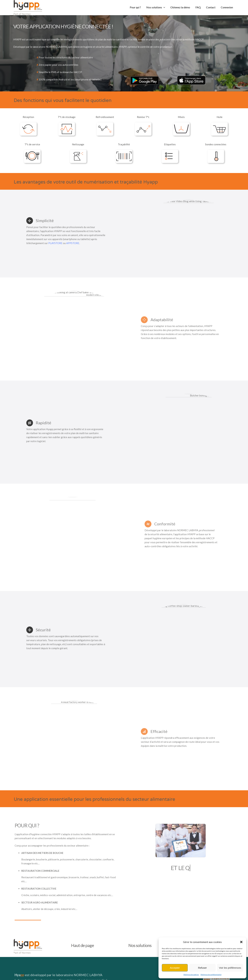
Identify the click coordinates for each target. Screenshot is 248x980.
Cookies (157, 974)
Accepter (175, 968)
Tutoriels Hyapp (20, 974)
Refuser (202, 968)
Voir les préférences (230, 968)
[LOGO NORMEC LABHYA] (219, 932)
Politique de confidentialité (211, 974)
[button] (241, 942)
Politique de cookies (191, 974)
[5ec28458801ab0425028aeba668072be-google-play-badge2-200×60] (143, 77)
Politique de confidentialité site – (141, 974)
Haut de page (82, 901)
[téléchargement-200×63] (190, 76)
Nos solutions (140, 901)
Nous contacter (199, 901)
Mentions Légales (78, 974)
